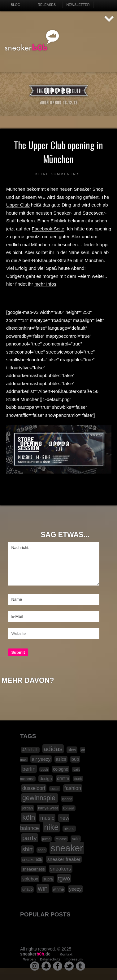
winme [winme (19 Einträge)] (58, 889)
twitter (69, 966)
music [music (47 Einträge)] (47, 818)
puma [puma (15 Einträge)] (46, 839)
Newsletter (78, 5)
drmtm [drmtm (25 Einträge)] (63, 779)
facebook (58, 966)
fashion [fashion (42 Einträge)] (73, 788)
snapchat (46, 966)
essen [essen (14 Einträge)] (55, 789)
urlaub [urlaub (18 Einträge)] (27, 889)
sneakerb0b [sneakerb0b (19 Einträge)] (32, 860)
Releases (47, 5)
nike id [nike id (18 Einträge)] (69, 829)
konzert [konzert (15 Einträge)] (69, 808)
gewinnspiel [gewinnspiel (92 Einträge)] (40, 798)
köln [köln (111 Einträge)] (29, 817)
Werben (29, 959)
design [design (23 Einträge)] (46, 779)
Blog (16, 5)
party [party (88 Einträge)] (30, 838)
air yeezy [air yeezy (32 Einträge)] (41, 759)
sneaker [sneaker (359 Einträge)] (67, 848)
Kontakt (66, 954)
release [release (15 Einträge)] (61, 839)
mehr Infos (45, 284)
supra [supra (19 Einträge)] (48, 879)
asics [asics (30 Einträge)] (61, 759)
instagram (35, 966)
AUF (109, 19)
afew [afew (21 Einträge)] (72, 750)
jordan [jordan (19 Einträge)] (28, 808)
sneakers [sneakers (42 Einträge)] (61, 869)
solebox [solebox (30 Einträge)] (30, 879)
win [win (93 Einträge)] (43, 889)
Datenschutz (50, 959)
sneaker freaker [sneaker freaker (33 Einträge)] (64, 859)
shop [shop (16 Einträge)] (42, 850)
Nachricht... (54, 564)
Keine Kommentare (58, 174)
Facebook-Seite (48, 229)
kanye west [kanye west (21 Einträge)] (48, 808)
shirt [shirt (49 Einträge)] (27, 849)
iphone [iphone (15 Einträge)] (67, 799)
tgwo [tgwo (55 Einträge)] (64, 878)
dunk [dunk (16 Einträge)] (78, 779)
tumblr (80, 966)
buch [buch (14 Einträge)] (44, 769)
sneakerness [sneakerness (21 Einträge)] (34, 869)
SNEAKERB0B (32, 41)
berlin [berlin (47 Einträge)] (29, 769)
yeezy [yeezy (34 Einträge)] (75, 889)
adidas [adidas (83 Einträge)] (53, 749)
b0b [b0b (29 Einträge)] (75, 759)
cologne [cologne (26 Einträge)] (61, 769)
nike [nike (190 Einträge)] (51, 827)
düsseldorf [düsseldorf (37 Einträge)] (34, 788)
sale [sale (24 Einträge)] (76, 839)
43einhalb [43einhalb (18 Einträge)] (30, 750)
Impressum (74, 959)
